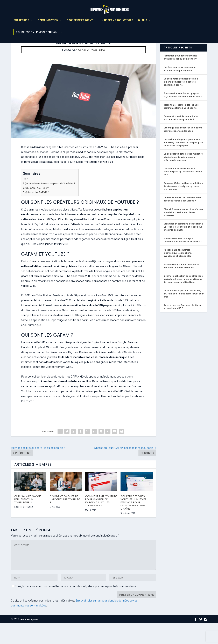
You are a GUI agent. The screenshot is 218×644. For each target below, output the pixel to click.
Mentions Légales (29, 640)
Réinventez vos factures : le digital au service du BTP (182, 327)
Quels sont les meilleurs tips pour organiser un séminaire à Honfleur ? (183, 115)
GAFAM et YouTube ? (37, 209)
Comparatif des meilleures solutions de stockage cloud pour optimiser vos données (183, 207)
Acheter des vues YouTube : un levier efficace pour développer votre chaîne (134, 523)
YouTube (98, 70)
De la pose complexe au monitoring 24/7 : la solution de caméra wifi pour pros (184, 314)
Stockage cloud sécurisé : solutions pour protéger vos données (183, 150)
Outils (143, 23)
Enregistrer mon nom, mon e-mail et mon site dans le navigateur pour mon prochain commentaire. (76, 607)
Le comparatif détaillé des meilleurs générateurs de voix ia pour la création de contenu (183, 178)
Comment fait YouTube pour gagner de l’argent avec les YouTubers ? (101, 522)
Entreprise (21, 23)
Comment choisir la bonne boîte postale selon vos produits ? (181, 138)
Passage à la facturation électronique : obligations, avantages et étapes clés (178, 274)
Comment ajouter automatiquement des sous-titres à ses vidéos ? (183, 220)
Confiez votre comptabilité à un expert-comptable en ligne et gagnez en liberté (181, 102)
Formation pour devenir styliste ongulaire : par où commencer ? (181, 78)
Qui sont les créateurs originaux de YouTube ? (50, 204)
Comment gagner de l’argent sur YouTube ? (65, 520)
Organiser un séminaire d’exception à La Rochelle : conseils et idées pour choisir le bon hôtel (183, 247)
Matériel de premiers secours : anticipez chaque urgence (180, 89)
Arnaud (83, 70)
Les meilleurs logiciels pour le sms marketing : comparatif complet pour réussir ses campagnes (183, 163)
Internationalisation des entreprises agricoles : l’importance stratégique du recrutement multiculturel (183, 300)
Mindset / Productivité (117, 23)
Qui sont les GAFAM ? (37, 213)
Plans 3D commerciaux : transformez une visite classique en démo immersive (183, 233)
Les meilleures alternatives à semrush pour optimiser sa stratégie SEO (183, 192)
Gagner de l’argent (80, 23)
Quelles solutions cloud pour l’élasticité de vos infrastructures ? (183, 261)
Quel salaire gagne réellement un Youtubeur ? (28, 520)
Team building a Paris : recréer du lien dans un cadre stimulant (181, 287)
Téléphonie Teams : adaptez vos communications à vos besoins (181, 127)
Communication (48, 23)
